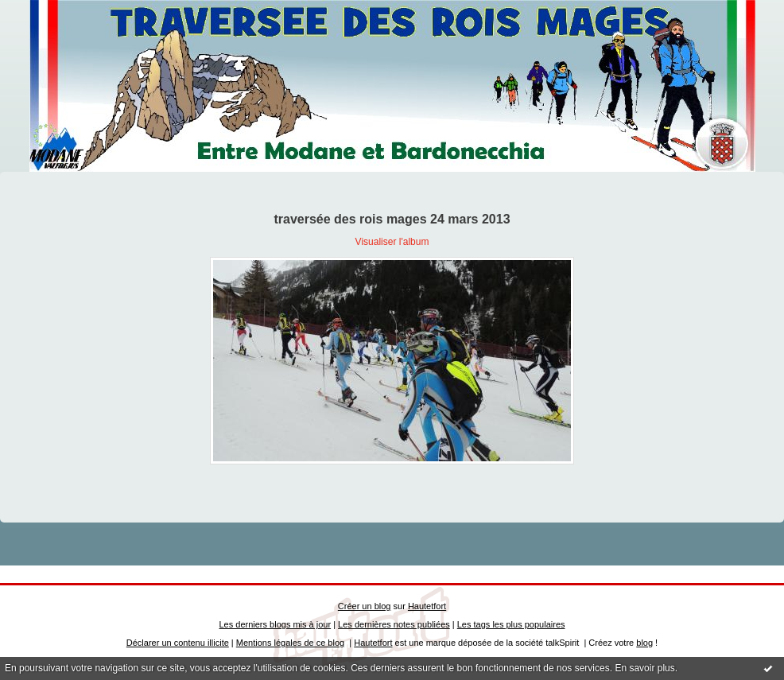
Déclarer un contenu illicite (178, 643)
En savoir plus (644, 668)
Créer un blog (365, 606)
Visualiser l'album (392, 242)
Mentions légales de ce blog (290, 643)
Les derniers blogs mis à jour (276, 624)
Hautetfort (427, 606)
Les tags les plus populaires (511, 624)
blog (644, 643)
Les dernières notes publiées (394, 624)
